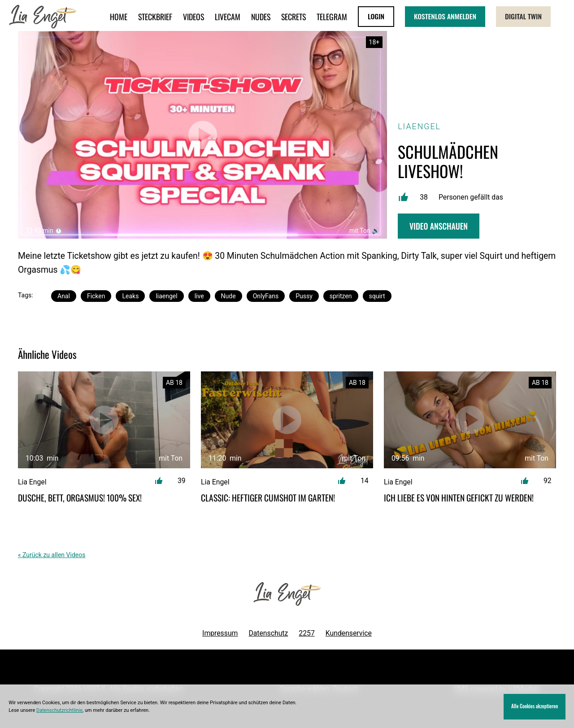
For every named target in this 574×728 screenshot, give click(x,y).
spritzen (341, 296)
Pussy (304, 296)
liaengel (166, 296)
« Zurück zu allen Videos (52, 555)
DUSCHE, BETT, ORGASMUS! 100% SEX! (80, 498)
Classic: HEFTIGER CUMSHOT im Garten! (268, 498)
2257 (307, 633)
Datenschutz (268, 633)
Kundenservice (349, 633)
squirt (377, 296)
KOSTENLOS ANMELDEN (445, 16)
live (199, 296)
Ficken (96, 296)
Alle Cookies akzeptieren (535, 706)
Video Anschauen (439, 226)
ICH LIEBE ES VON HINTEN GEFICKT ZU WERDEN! (459, 498)
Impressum (220, 633)
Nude (228, 296)
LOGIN (376, 16)
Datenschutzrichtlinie (59, 710)
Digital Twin (523, 16)
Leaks (130, 296)
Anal (64, 296)
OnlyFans (266, 296)
